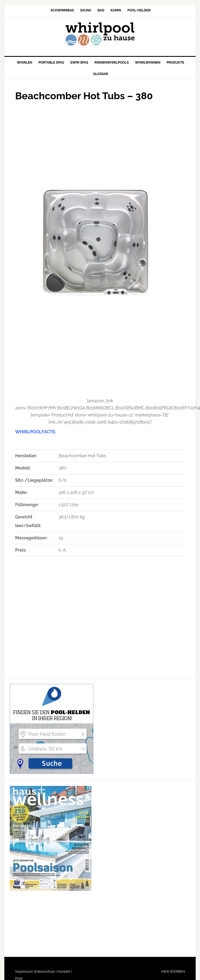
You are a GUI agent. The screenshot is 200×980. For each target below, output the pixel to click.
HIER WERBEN (173, 971)
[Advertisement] (75, 143)
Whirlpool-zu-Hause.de (100, 34)
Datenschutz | (46, 971)
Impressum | (25, 971)
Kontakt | (64, 971)
